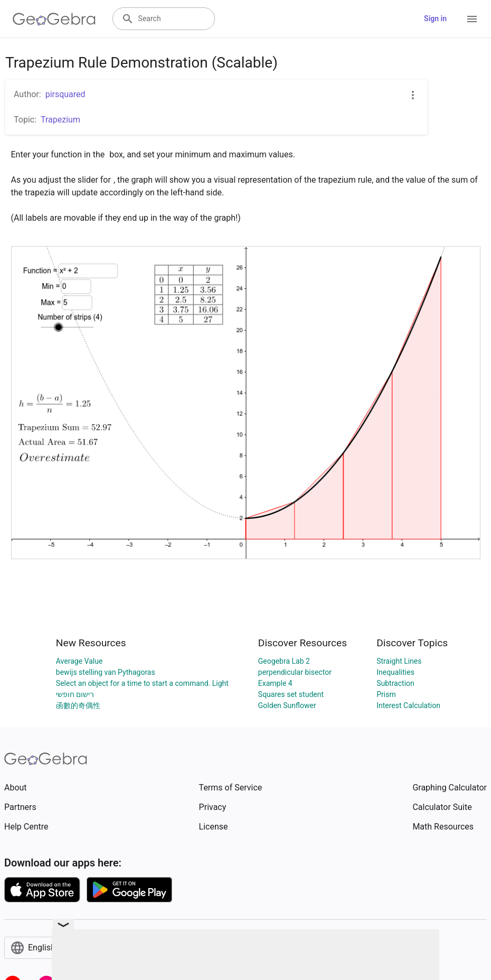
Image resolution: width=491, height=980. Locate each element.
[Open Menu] (472, 19)
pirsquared (65, 94)
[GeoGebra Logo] (54, 19)
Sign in (435, 18)
